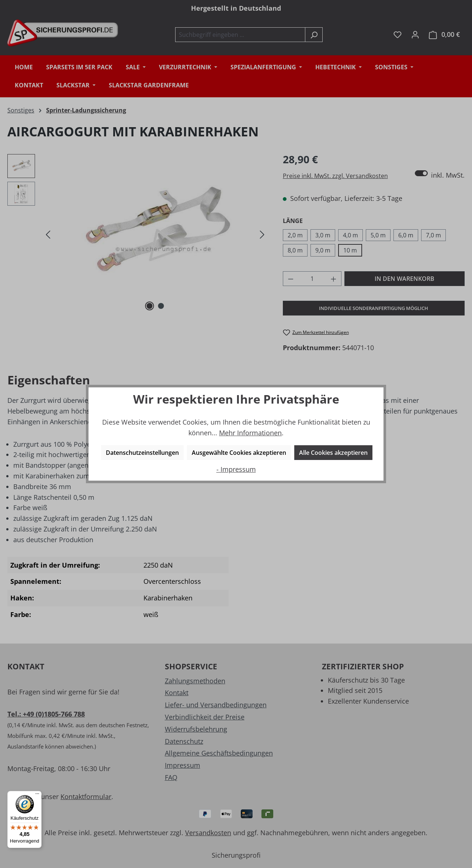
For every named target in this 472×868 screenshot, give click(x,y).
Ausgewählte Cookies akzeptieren (239, 453)
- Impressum (236, 469)
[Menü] (37, 795)
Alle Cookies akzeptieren (333, 453)
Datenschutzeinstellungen (142, 453)
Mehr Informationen (250, 433)
